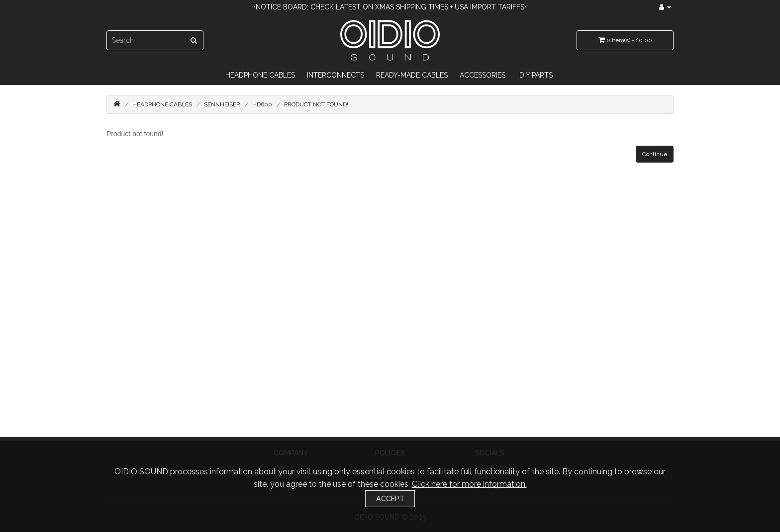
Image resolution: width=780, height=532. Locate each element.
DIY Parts (536, 75)
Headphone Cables (260, 75)
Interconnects (336, 75)
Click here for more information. (469, 484)
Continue (655, 154)
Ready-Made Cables (412, 75)
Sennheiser (222, 104)
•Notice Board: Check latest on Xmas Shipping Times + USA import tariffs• (390, 7)
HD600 (262, 104)
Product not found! (316, 104)
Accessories (483, 75)
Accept (390, 498)
